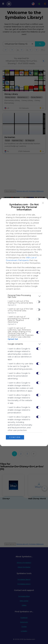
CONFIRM (15, 437)
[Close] (43, 203)
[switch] (38, 302)
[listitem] (24, 296)
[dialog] (24, 322)
